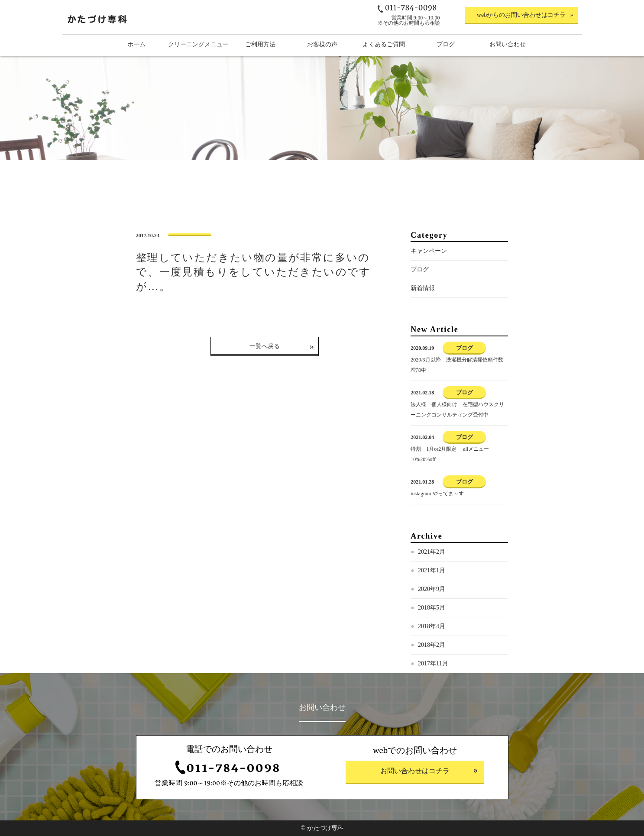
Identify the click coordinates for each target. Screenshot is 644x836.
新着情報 (423, 288)
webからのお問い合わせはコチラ (521, 15)
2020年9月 (432, 589)
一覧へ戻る (265, 346)
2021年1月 (432, 570)
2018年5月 (432, 608)
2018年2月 (432, 645)
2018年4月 (432, 626)
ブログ (420, 270)
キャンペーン (429, 251)
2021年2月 (432, 552)
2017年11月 (433, 663)
